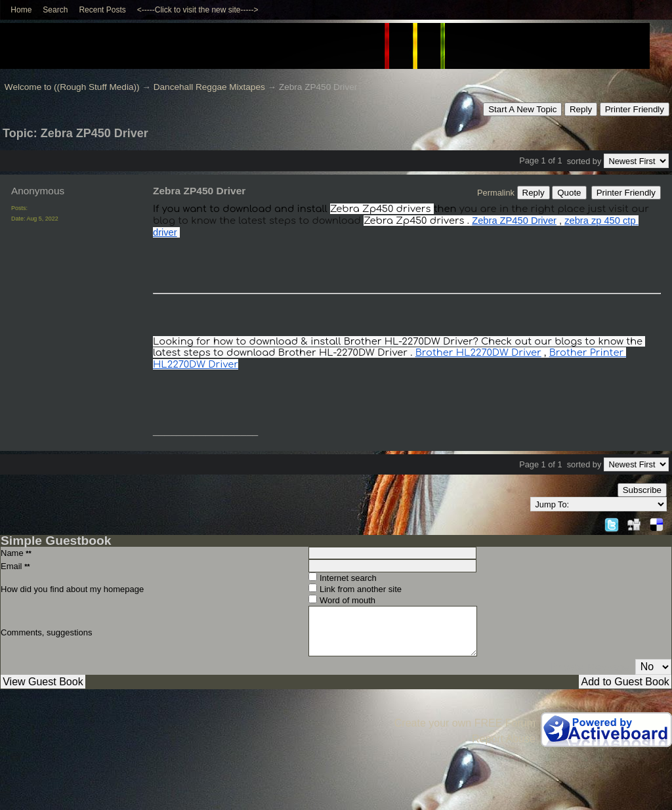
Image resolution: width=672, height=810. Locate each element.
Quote (569, 193)
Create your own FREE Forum (465, 723)
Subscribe (642, 490)
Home (21, 10)
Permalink (496, 193)
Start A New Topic (522, 109)
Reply (581, 109)
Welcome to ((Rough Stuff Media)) (72, 87)
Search (55, 10)
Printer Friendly (635, 109)
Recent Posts (102, 10)
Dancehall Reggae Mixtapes (209, 87)
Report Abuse (504, 739)
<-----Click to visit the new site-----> (198, 10)
